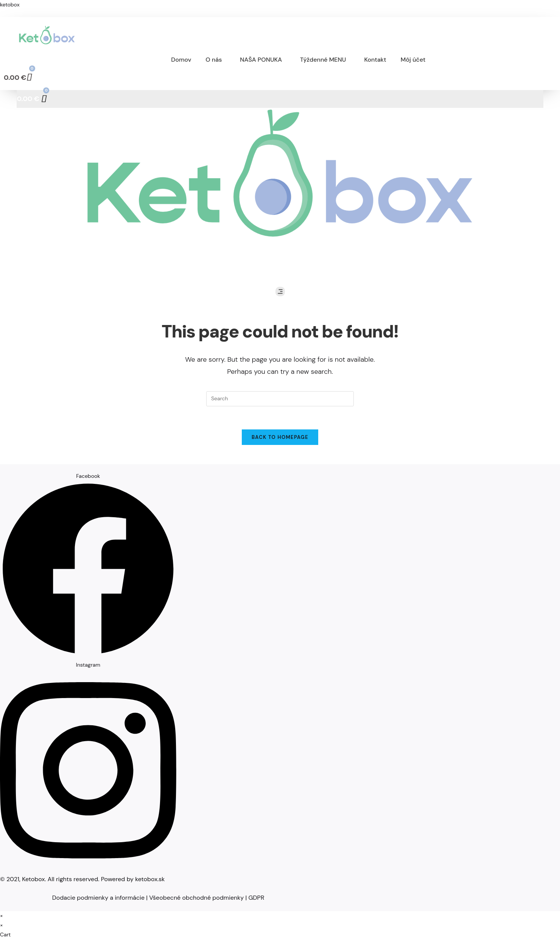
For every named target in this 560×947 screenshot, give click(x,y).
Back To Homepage (280, 437)
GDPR (256, 898)
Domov (181, 60)
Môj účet (413, 60)
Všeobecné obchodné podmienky (196, 898)
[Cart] (18, 77)
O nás (214, 60)
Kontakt (375, 60)
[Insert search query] (280, 399)
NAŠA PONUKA (261, 60)
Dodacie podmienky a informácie (98, 898)
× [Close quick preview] (2, 916)
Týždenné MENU (323, 60)
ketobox (10, 5)
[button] (215, 60)
